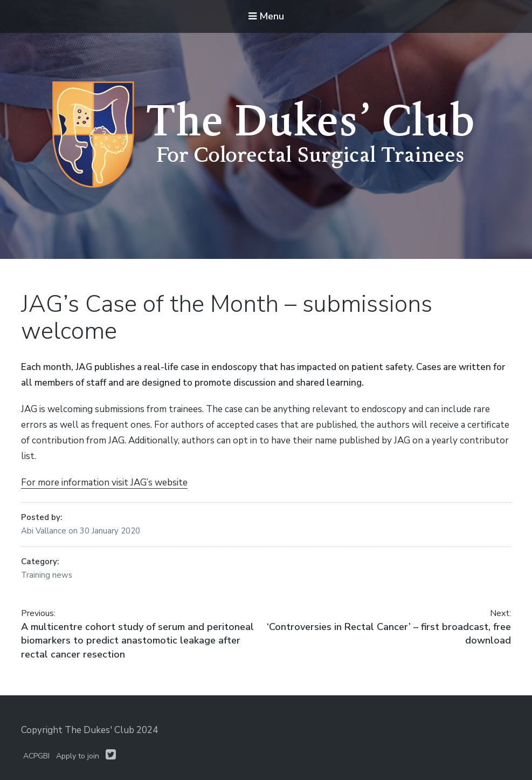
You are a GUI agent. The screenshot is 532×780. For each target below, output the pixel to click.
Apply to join (78, 756)
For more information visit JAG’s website (104, 483)
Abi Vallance (45, 531)
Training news (47, 575)
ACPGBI (36, 756)
